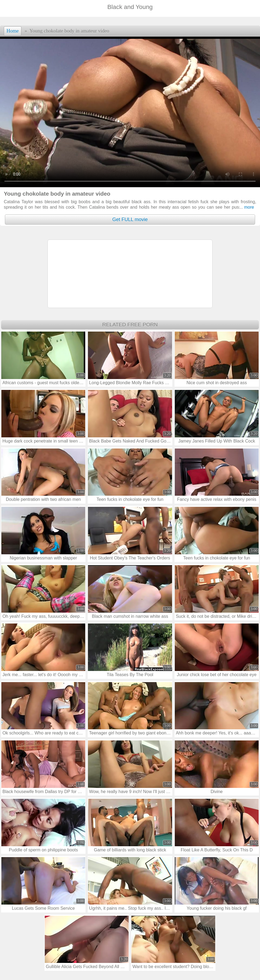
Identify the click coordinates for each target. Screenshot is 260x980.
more (247, 207)
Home (13, 31)
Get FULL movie (130, 219)
